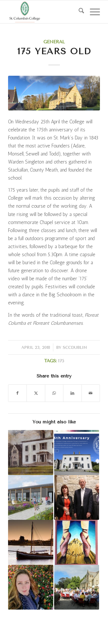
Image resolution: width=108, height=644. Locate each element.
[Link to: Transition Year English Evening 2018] (31, 587)
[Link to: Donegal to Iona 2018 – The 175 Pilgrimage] (31, 542)
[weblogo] (45, 12)
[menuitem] (78, 12)
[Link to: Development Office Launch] (77, 452)
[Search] (78, 12)
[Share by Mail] (91, 393)
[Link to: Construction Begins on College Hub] (31, 497)
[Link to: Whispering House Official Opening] (77, 497)
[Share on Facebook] (17, 393)
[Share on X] (36, 393)
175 (61, 361)
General (54, 42)
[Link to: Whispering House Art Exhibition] (77, 542)
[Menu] (92, 12)
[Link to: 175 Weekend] (77, 587)
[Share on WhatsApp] (54, 393)
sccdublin (75, 347)
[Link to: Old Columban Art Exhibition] (31, 452)
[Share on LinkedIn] (72, 393)
